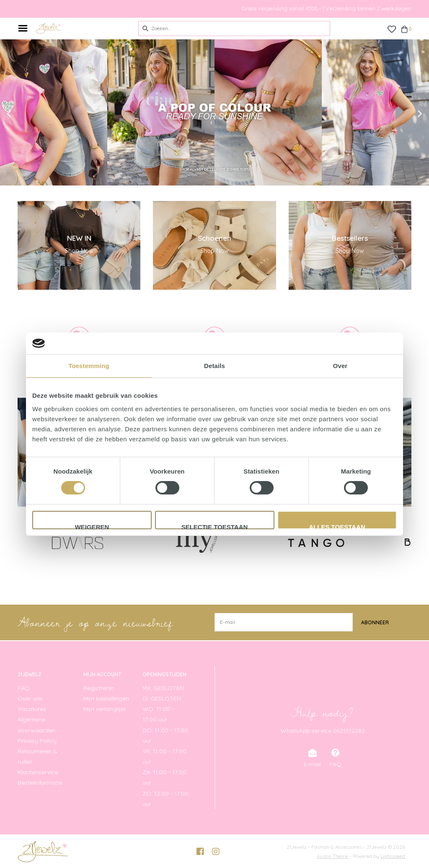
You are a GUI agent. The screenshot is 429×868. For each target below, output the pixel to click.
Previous (27, 114)
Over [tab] (340, 366)
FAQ (24, 688)
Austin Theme (332, 856)
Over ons (30, 698)
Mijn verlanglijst (105, 708)
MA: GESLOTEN (163, 688)
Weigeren (92, 526)
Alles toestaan (337, 526)
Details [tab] (214, 366)
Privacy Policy (37, 740)
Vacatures (32, 708)
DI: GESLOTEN (162, 698)
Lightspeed (393, 856)
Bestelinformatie (40, 783)
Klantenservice (38, 772)
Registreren (99, 688)
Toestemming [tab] (89, 366)
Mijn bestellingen (106, 698)
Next (402, 114)
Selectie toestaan (215, 526)
